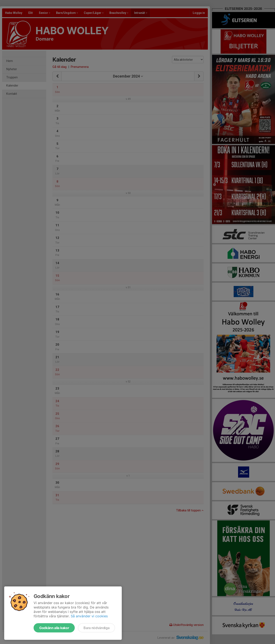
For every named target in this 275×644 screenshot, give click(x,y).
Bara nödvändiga (96, 628)
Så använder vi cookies (89, 616)
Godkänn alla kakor (54, 628)
